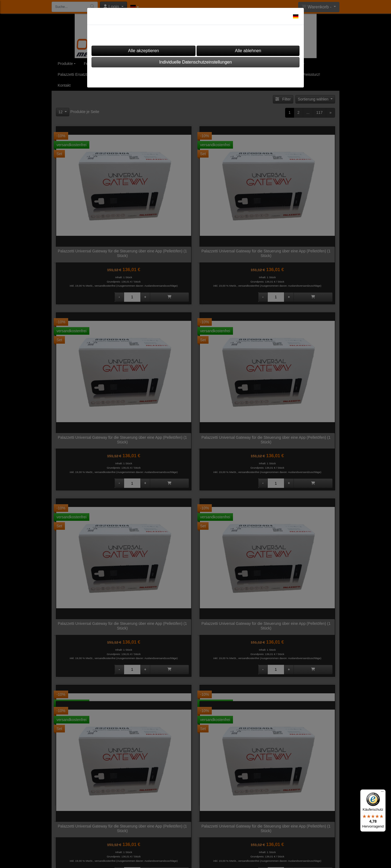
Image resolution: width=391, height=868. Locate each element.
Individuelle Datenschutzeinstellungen (195, 62)
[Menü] (382, 793)
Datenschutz (211, 76)
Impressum (179, 76)
